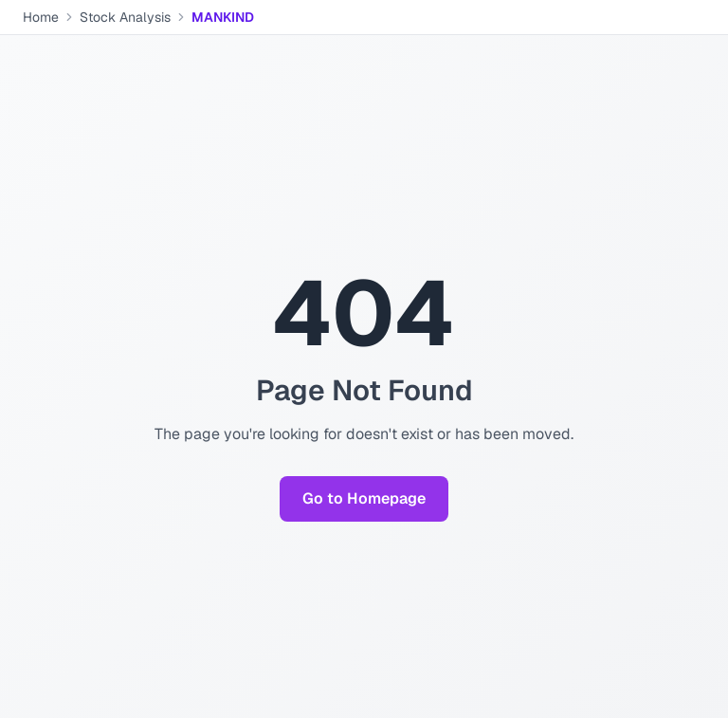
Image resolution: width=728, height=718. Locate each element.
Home (41, 17)
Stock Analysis (125, 17)
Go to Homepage (364, 498)
